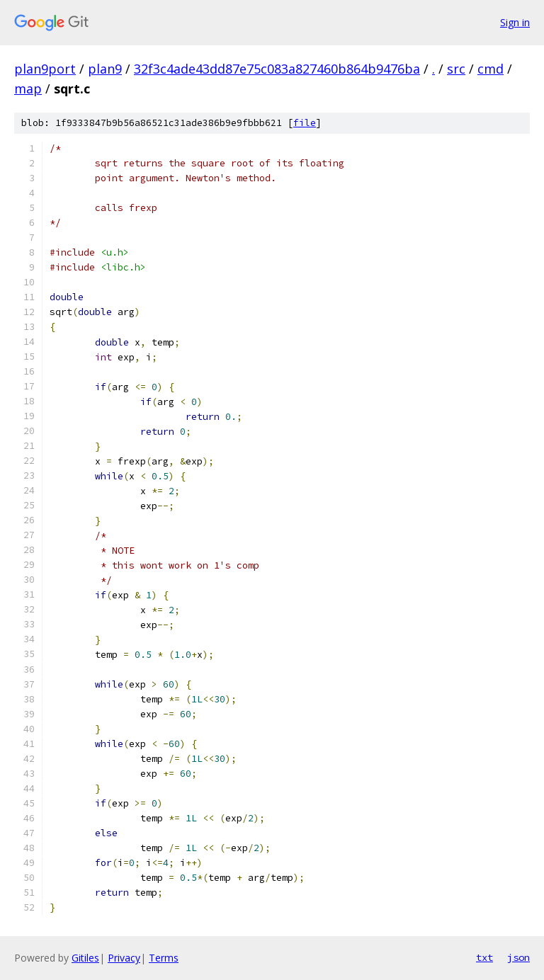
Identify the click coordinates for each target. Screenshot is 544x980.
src (456, 69)
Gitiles (85, 958)
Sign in (515, 22)
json (518, 957)
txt (484, 957)
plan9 (105, 69)
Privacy (124, 958)
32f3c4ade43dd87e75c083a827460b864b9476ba (277, 69)
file (305, 123)
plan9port (45, 69)
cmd (491, 69)
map (28, 89)
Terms (164, 958)
